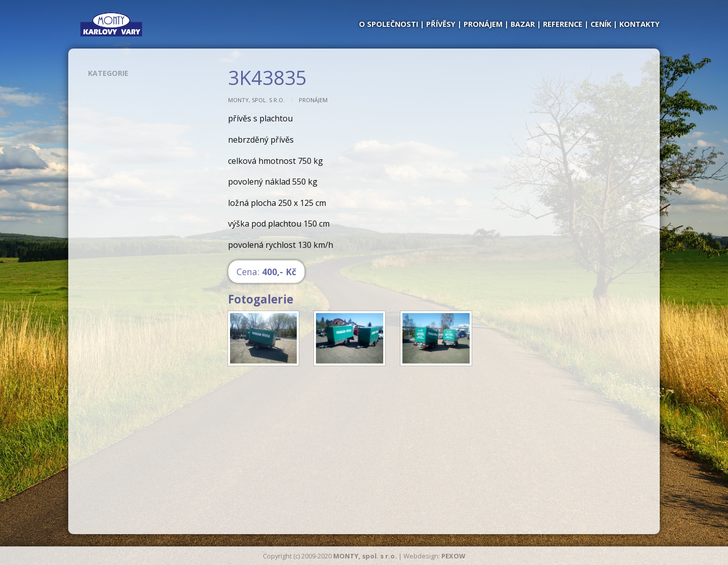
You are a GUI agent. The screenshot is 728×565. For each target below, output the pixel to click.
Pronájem (313, 100)
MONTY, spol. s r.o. (256, 100)
